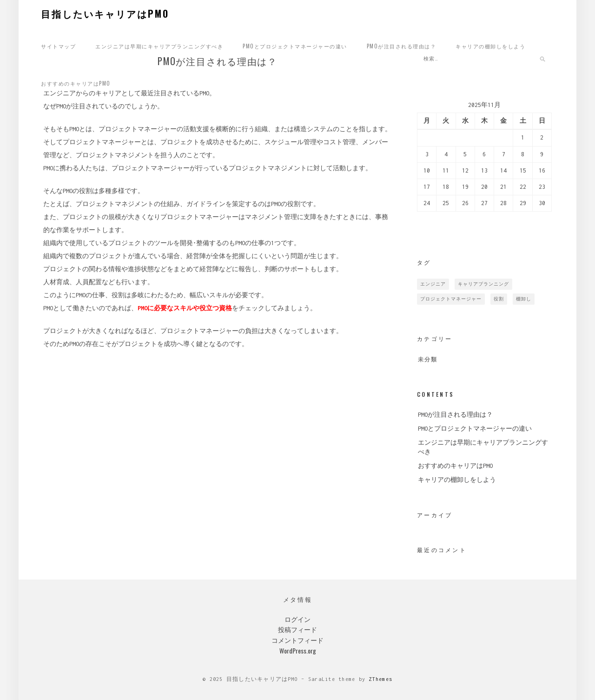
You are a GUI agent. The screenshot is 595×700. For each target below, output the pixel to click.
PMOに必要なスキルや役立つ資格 (185, 310)
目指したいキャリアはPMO (105, 13)
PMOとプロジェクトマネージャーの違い (295, 46)
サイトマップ (58, 46)
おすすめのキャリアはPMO (76, 83)
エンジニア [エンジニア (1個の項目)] (433, 284)
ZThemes (380, 679)
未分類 (428, 360)
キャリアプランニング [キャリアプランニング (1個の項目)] (483, 284)
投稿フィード (297, 629)
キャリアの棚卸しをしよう (490, 46)
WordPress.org (298, 650)
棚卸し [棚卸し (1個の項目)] (524, 299)
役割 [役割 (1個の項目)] (499, 299)
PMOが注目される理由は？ (402, 46)
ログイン (297, 619)
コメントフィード (297, 640)
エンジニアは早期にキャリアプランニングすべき (159, 46)
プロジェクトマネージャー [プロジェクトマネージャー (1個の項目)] (451, 299)
